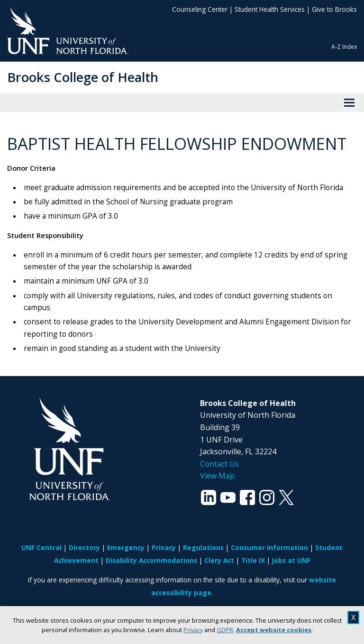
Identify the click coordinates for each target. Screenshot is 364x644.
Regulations (203, 547)
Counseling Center (200, 9)
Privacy (193, 630)
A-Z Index (344, 47)
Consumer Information (269, 547)
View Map (217, 476)
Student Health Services (270, 9)
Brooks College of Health (83, 77)
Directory (84, 547)
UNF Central (41, 547)
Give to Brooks (334, 9)
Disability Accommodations (151, 560)
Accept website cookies (274, 630)
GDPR (225, 630)
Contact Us (219, 464)
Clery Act (219, 560)
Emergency (126, 547)
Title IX (253, 560)
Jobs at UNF (291, 560)
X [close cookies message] (353, 617)
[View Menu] (349, 102)
